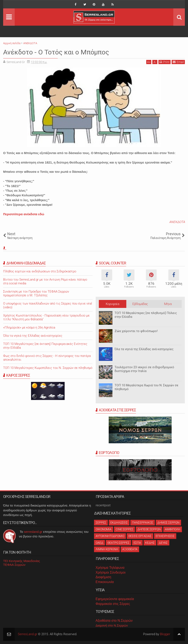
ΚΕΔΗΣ (150, 543)
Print (164, 62)
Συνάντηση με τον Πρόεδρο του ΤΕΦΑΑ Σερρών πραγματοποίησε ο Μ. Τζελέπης (36, 293)
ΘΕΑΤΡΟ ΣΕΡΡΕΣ (118, 543)
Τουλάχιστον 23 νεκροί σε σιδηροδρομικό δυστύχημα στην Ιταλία (144, 369)
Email (178, 62)
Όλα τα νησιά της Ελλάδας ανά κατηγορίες (144, 349)
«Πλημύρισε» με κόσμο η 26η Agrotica (29, 327)
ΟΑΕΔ (99, 543)
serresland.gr (33, 532)
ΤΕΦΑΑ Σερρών (14, 565)
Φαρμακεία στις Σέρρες (113, 604)
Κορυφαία (112, 304)
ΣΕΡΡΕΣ (101, 523)
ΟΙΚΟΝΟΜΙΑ (104, 529)
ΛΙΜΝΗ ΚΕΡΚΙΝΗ (107, 549)
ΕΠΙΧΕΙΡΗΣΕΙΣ (165, 536)
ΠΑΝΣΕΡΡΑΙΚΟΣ (143, 523)
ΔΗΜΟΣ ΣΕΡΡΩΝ (168, 523)
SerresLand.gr (27, 634)
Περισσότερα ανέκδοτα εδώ (24, 214)
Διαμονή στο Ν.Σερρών (112, 625)
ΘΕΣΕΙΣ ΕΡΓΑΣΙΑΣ (140, 536)
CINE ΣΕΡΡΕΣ (124, 529)
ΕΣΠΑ (137, 543)
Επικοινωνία (105, 582)
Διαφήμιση (103, 577)
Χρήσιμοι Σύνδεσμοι (111, 572)
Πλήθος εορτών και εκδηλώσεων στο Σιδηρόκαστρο (40, 271)
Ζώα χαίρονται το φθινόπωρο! (136, 331)
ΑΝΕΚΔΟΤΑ (177, 222)
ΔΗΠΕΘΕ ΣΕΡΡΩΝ (149, 529)
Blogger (165, 634)
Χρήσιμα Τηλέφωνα (110, 568)
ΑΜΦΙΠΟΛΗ (173, 529)
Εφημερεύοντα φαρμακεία (115, 599)
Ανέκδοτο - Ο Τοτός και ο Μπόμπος (56, 52)
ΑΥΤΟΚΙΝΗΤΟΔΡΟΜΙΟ (110, 536)
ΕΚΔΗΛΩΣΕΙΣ (119, 523)
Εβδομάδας (140, 304)
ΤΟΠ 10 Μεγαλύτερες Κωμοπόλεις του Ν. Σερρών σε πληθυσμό (48, 368)
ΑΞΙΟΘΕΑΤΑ (130, 549)
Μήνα (168, 304)
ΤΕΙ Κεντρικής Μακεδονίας (22, 561)
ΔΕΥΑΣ (163, 543)
